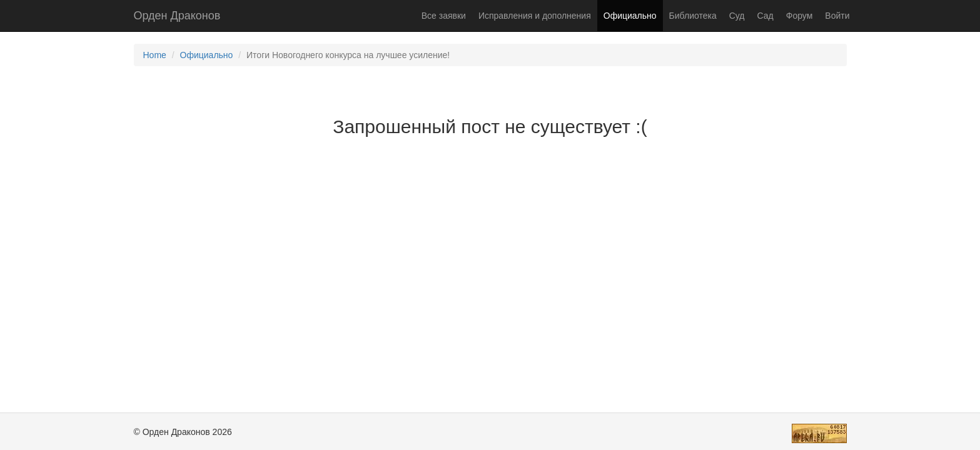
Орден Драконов (177, 16)
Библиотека (693, 16)
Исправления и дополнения (535, 16)
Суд (737, 16)
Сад (765, 16)
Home (155, 55)
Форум (800, 16)
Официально (630, 16)
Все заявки (444, 16)
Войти (837, 16)
